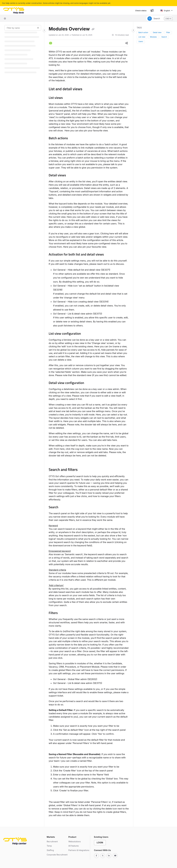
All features (73, 846)
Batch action (143, 32)
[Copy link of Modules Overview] (93, 29)
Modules (153, 37)
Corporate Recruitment (57, 855)
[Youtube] (115, 856)
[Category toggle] (44, 30)
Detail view (157, 32)
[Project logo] (14, 11)
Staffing (50, 850)
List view (142, 37)
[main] (89, 424)
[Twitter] (103, 856)
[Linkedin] (109, 856)
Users (141, 41)
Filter (168, 32)
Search (164, 37)
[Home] (5, 18)
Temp (49, 846)
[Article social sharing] (127, 43)
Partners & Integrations (79, 850)
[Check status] (141, 11)
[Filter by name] (23, 28)
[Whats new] (152, 11)
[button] (160, 18)
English (165, 11)
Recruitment (52, 841)
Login (100, 843)
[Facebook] (96, 856)
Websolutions (74, 841)
